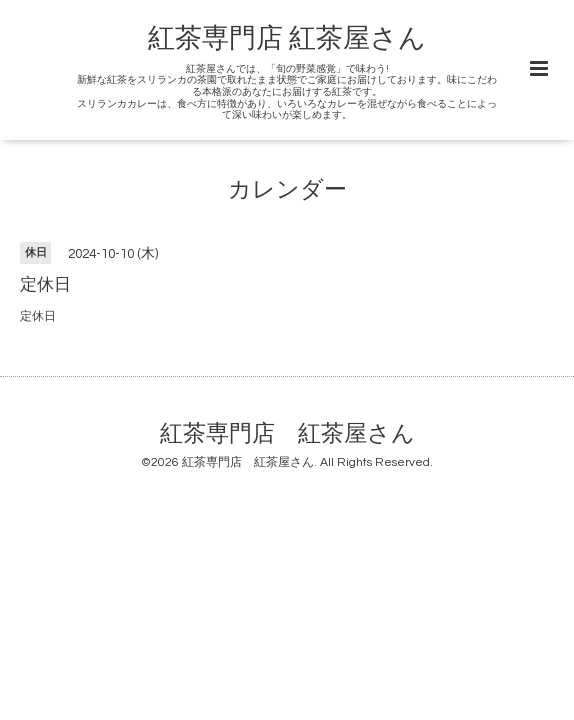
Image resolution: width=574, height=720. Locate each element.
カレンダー (287, 190)
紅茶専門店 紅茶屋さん (287, 39)
